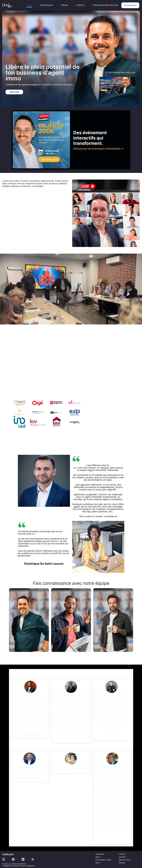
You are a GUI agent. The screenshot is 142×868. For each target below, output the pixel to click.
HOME (29, 5)
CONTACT (81, 5)
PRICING (65, 5)
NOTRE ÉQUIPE (47, 5)
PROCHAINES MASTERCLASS (105, 5)
